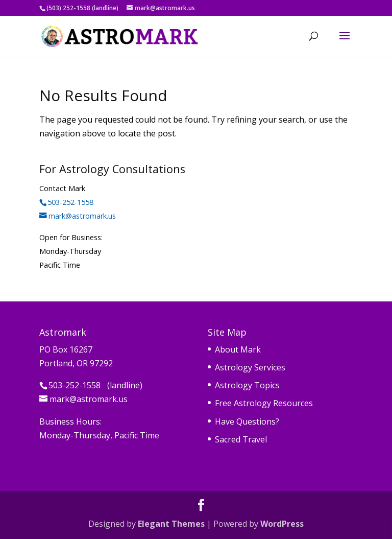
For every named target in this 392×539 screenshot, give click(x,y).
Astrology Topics (247, 385)
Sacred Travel (241, 439)
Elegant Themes (171, 524)
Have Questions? (247, 421)
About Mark (238, 349)
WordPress (282, 524)
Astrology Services (250, 367)
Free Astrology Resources (264, 403)
